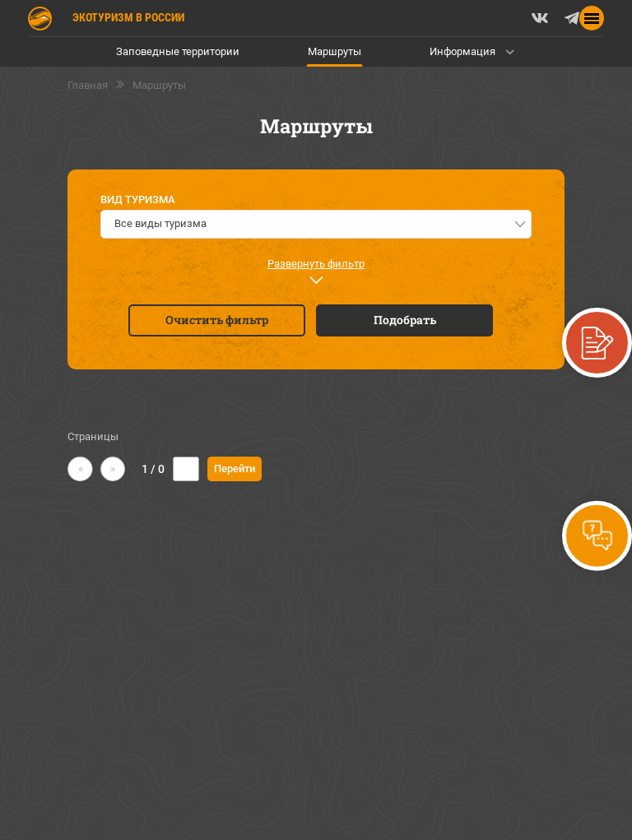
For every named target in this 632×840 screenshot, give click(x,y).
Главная (88, 86)
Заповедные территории (178, 51)
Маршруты (335, 51)
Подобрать (405, 320)
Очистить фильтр (217, 320)
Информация (462, 51)
